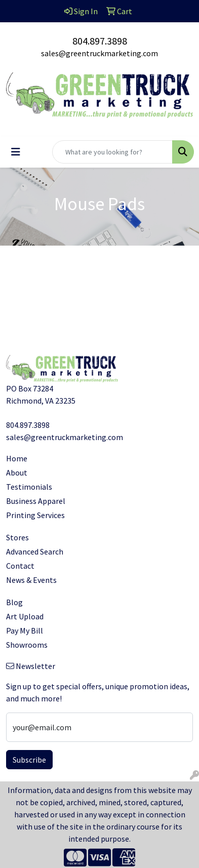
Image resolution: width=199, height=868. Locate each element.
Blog (14, 602)
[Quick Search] (112, 152)
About (17, 472)
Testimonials (29, 487)
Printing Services (35, 515)
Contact (20, 566)
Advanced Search (35, 551)
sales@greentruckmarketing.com (99, 53)
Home (17, 458)
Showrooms (27, 645)
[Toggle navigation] (16, 152)
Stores (17, 537)
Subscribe (29, 760)
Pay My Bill (25, 630)
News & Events (31, 580)
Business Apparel (36, 501)
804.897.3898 (100, 41)
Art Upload (25, 616)
